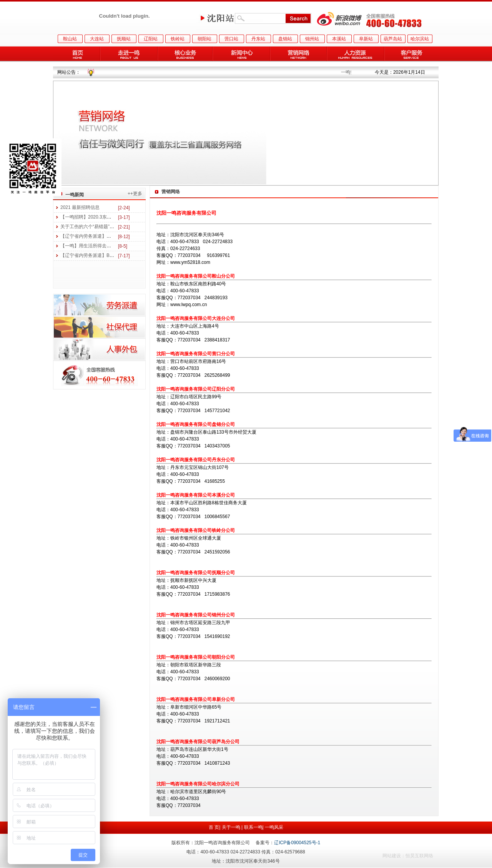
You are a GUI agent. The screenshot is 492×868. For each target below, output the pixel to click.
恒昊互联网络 (419, 856)
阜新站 (366, 39)
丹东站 (258, 39)
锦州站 (312, 39)
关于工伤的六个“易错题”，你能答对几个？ (103, 227)
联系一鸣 (253, 827)
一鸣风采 (274, 827)
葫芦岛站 (393, 39)
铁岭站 (178, 39)
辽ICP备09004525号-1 (297, 843)
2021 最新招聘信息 (80, 207)
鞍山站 (70, 39)
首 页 (214, 827)
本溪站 (339, 39)
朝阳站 (204, 39)
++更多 (135, 194)
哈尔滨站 (420, 39)
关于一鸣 (231, 827)
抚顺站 (124, 39)
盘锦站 (285, 39)
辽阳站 (151, 39)
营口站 (231, 39)
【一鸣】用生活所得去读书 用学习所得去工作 (107, 246)
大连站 (97, 39)
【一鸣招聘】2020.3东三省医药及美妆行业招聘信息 (114, 217)
